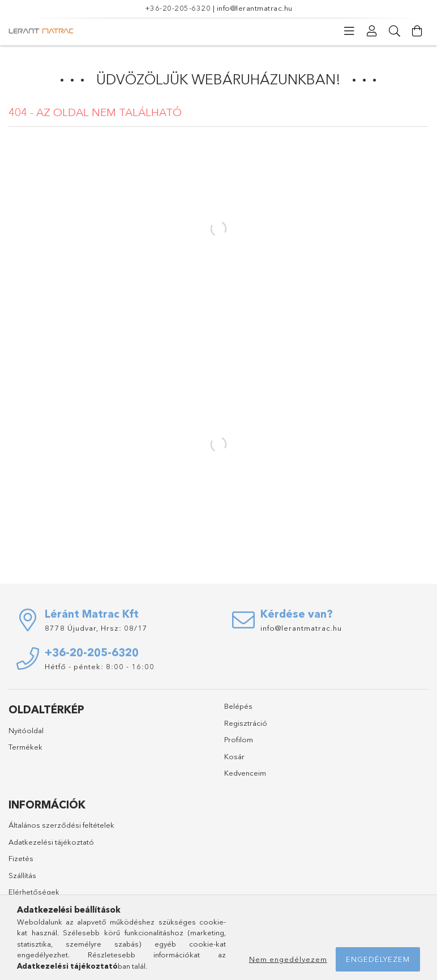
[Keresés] (395, 31)
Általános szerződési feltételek (61, 825)
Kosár (234, 756)
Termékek (25, 747)
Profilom (239, 739)
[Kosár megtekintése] (417, 31)
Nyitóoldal (26, 730)
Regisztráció (246, 723)
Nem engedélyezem (288, 959)
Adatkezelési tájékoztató (51, 842)
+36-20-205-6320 (178, 8)
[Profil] (372, 31)
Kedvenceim (245, 773)
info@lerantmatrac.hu (255, 8)
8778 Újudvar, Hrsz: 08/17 (96, 628)
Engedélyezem (378, 959)
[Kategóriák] (349, 31)
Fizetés (21, 858)
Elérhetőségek (34, 892)
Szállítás (22, 875)
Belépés (238, 706)
